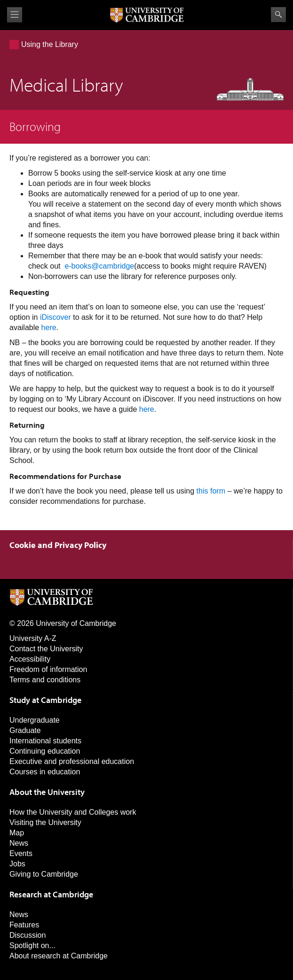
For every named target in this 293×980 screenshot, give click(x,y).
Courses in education (45, 772)
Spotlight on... (32, 945)
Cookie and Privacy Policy (58, 545)
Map (17, 833)
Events (21, 853)
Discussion (28, 935)
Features (24, 925)
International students (45, 741)
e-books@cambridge (99, 266)
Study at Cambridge (45, 700)
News (19, 843)
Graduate (25, 730)
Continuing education (45, 751)
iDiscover (55, 317)
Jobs (17, 864)
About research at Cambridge (59, 956)
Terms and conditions (45, 680)
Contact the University (46, 649)
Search (278, 15)
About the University (47, 792)
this (202, 491)
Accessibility (30, 659)
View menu (15, 15)
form (218, 491)
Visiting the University (45, 822)
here (49, 328)
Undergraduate (35, 720)
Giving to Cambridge (44, 874)
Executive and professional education (72, 761)
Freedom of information (48, 669)
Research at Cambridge (51, 894)
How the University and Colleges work (73, 812)
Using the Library (50, 44)
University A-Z (33, 638)
